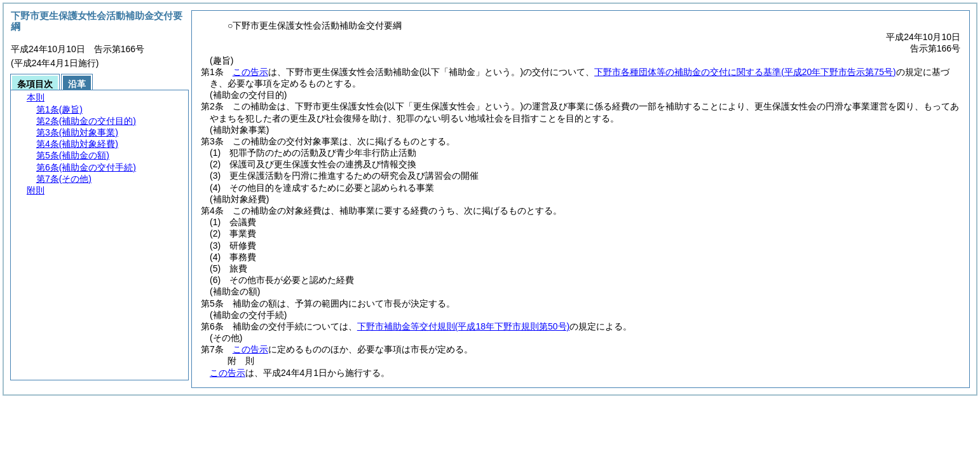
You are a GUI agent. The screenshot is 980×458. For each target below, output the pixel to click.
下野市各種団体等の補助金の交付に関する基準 (745, 72)
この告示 (250, 72)
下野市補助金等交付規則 (463, 326)
